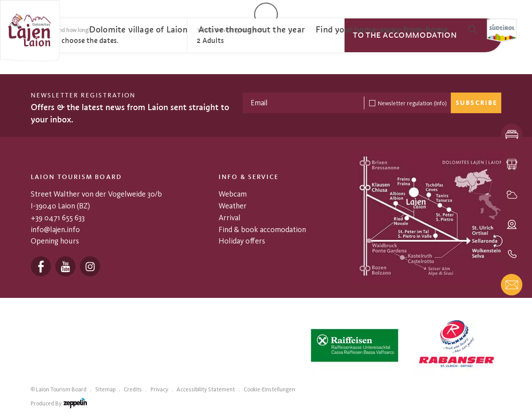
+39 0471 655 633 (58, 217)
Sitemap (105, 389)
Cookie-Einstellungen (269, 389)
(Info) (440, 103)
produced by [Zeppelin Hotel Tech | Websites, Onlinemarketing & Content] (59, 405)
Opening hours (55, 241)
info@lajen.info (55, 229)
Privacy (159, 389)
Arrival (230, 217)
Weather (233, 206)
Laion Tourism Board (61, 389)
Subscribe (476, 103)
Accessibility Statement (206, 389)
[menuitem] (138, 30)
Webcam (233, 194)
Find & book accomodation (262, 229)
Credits (133, 389)
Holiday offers (242, 241)
